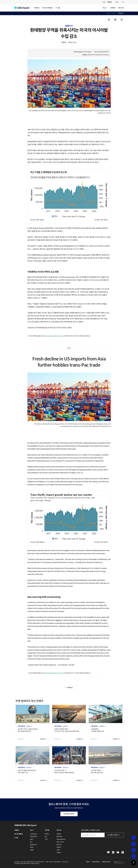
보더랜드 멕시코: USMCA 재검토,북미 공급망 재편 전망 (28, 730)
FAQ (46, 837)
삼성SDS (59, 834)
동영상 (32, 850)
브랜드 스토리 (60, 842)
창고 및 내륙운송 (47, 8)
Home (108, 13)
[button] (22, 8)
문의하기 (47, 834)
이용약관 (88, 862)
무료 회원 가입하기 (69, 814)
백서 (31, 842)
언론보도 (59, 847)
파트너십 (59, 845)
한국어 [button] (117, 2)
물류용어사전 (34, 845)
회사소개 (121, 8)
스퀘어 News (34, 834)
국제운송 (37, 8)
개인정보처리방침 (96, 862)
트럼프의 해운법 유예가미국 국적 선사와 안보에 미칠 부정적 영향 (67, 730)
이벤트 (58, 850)
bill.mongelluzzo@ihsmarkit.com (54, 336)
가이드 (46, 839)
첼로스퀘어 (59, 837)
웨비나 (32, 847)
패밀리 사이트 (117, 862)
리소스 (105, 8)
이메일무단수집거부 (106, 862)
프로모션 (59, 853)
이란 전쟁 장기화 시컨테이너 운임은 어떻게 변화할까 (64, 771)
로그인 (104, 2)
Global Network (61, 839)
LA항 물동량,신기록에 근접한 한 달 (97, 730)
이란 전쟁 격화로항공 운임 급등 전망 (97, 771)
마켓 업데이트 (121, 13)
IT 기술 (58, 8)
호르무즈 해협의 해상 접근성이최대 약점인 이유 (27, 771)
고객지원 (113, 8)
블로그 (32, 839)
